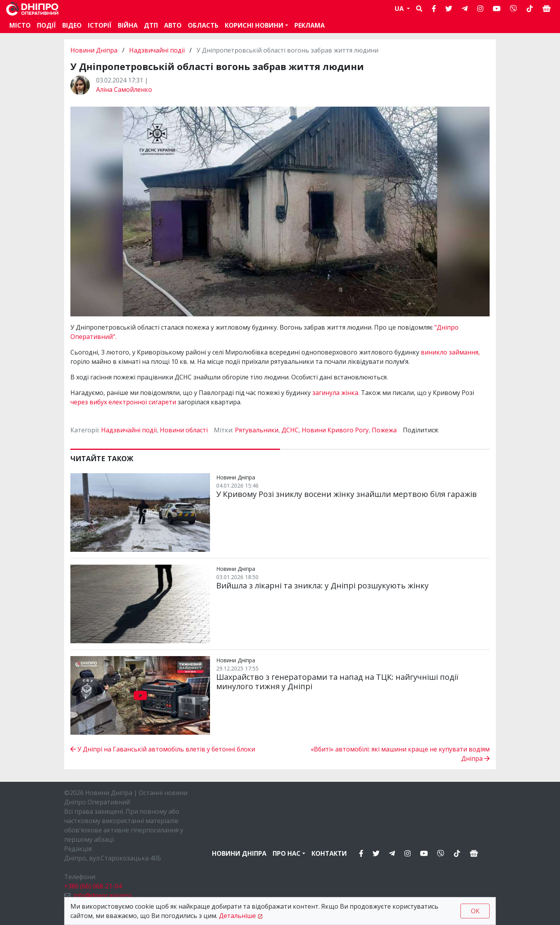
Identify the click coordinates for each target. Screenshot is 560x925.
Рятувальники (257, 430)
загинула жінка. (336, 393)
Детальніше (237, 916)
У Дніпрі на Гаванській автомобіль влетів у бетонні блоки (163, 749)
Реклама (310, 25)
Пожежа (384, 430)
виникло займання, (450, 352)
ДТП (151, 25)
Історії (100, 25)
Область (203, 25)
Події (46, 25)
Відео (72, 25)
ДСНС (290, 430)
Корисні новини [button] (254, 25)
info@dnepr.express (103, 895)
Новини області (184, 430)
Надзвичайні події (157, 50)
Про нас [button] (287, 853)
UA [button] (400, 9)
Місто (20, 25)
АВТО (173, 25)
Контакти (329, 853)
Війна (128, 25)
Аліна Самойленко (124, 90)
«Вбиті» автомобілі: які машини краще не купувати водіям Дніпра (400, 754)
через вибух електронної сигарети (124, 402)
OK (475, 911)
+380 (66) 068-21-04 (93, 886)
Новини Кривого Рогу (335, 430)
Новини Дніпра (95, 50)
